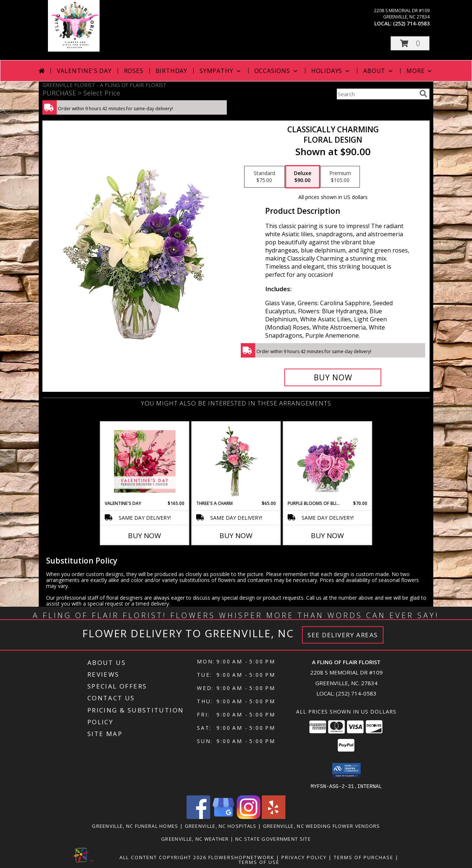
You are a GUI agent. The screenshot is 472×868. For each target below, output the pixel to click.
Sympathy (221, 71)
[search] (423, 94)
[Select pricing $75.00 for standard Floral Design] (264, 177)
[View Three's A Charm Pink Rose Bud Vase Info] (236, 461)
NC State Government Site (273, 839)
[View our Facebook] (198, 817)
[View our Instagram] (249, 817)
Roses (134, 71)
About (379, 71)
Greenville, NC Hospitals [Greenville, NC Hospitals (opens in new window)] (221, 826)
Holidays (331, 71)
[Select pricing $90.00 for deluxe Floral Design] (303, 177)
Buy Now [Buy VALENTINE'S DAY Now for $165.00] (145, 536)
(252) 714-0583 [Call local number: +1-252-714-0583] (411, 23)
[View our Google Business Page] (223, 817)
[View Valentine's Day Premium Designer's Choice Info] (145, 461)
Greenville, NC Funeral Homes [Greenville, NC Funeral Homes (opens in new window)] (135, 826)
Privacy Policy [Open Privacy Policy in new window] (304, 857)
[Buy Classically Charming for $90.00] (333, 377)
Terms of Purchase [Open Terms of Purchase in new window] (364, 857)
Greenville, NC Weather (195, 839)
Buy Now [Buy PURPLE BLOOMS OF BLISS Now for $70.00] (327, 536)
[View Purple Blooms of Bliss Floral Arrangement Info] (328, 461)
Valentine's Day (84, 71)
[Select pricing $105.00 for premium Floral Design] (340, 177)
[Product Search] (376, 94)
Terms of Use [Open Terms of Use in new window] (259, 862)
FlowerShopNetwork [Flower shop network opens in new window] (241, 857)
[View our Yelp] (274, 817)
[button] (410, 43)
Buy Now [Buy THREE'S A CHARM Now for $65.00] (236, 536)
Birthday (171, 71)
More (420, 71)
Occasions (277, 71)
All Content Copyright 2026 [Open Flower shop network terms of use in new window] (163, 857)
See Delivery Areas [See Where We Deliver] (343, 635)
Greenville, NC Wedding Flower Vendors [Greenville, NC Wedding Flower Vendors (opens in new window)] (322, 826)
